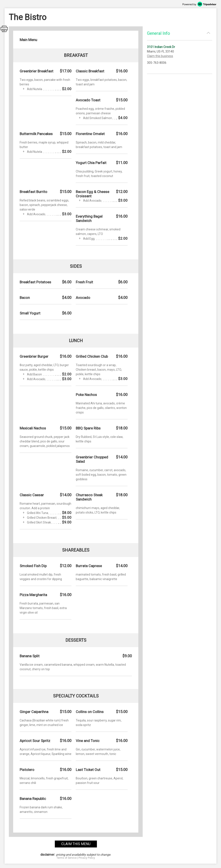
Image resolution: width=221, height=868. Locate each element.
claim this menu (76, 844)
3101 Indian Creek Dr (161, 47)
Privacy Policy (87, 858)
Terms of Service (67, 858)
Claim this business (160, 56)
